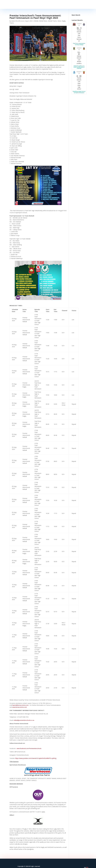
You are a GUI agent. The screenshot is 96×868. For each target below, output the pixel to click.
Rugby (64, 21)
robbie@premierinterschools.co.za (24, 720)
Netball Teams (52, 21)
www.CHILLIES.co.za (18, 21)
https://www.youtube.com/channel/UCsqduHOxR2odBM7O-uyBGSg (36, 758)
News (59, 21)
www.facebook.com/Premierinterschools (29, 748)
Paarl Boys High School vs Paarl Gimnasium (79, 92)
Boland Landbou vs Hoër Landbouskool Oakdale (79, 67)
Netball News (43, 21)
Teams (12, 23)
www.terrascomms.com (20, 707)
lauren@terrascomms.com (21, 705)
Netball (36, 21)
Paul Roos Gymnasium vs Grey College (79, 44)
